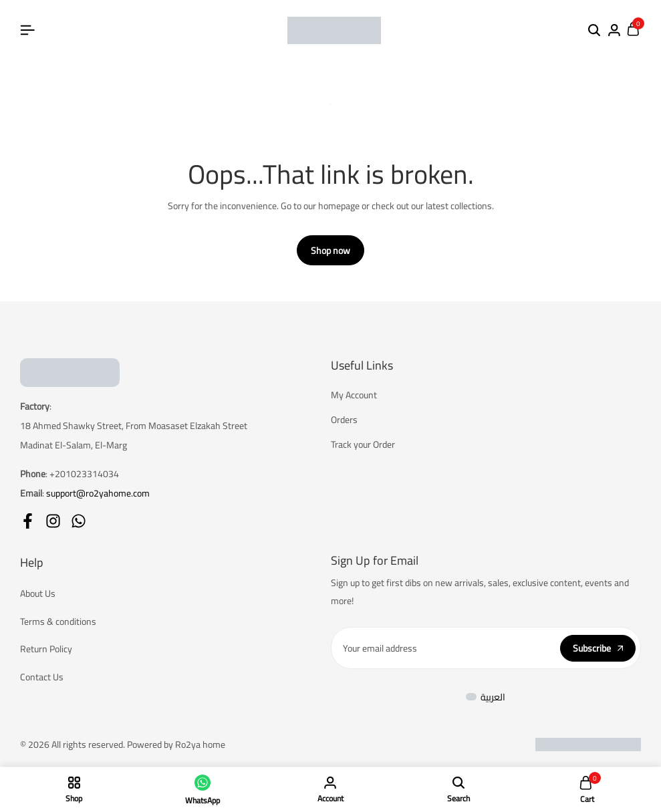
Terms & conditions (58, 623)
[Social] (28, 522)
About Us (38, 594)
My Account (354, 396)
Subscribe (598, 649)
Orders (344, 421)
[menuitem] (486, 698)
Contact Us (42, 679)
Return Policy (46, 651)
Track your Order (363, 445)
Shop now (330, 252)
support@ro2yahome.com (98, 494)
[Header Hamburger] (27, 30)
